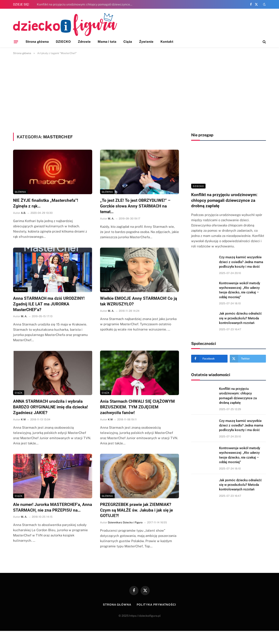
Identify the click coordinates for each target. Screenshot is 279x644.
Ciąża (128, 42)
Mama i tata (107, 42)
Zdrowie (84, 42)
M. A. (111, 219)
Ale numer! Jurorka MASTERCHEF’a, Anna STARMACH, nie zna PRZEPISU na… (53, 507)
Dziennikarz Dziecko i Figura (125, 522)
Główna (20, 192)
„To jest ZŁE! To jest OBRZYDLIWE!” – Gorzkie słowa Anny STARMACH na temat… (135, 206)
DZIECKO (63, 42)
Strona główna (37, 42)
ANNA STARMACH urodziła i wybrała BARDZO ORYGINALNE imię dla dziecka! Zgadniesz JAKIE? (50, 407)
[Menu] (16, 42)
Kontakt (167, 42)
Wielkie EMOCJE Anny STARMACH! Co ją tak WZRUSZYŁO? (139, 301)
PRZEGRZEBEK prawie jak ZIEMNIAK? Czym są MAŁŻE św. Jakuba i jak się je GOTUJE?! (136, 510)
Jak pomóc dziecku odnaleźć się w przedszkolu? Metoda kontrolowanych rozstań (240, 318)
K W (23, 420)
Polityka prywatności (156, 605)
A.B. (23, 213)
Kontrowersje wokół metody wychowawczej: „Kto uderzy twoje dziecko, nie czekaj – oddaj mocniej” (240, 290)
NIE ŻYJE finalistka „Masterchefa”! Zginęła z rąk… (46, 203)
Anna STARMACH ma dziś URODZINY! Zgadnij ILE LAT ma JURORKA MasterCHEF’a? (49, 304)
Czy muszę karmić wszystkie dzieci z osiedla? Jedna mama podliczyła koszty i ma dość (241, 262)
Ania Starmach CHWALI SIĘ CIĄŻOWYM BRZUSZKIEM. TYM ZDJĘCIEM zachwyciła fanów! (137, 407)
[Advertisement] (139, 93)
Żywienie (146, 42)
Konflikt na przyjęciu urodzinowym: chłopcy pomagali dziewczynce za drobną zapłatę (86, 4)
